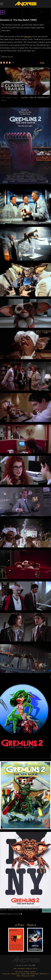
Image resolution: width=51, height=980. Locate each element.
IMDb (42, 63)
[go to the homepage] (25, 4)
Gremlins (28, 36)
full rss (35, 968)
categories (21, 968)
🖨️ (21, 914)
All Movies (46, 911)
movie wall (6, 974)
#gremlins (4, 910)
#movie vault (34, 910)
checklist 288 (25, 974)
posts (21, 972)
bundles (26, 972)
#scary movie (24, 910)
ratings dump (15, 974)
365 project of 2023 (28, 976)
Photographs (35, 974)
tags (15, 968)
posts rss (29, 968)
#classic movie (13, 910)
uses (17, 972)
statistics (33, 972)
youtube (24, 97)
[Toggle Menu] (2, 4)
